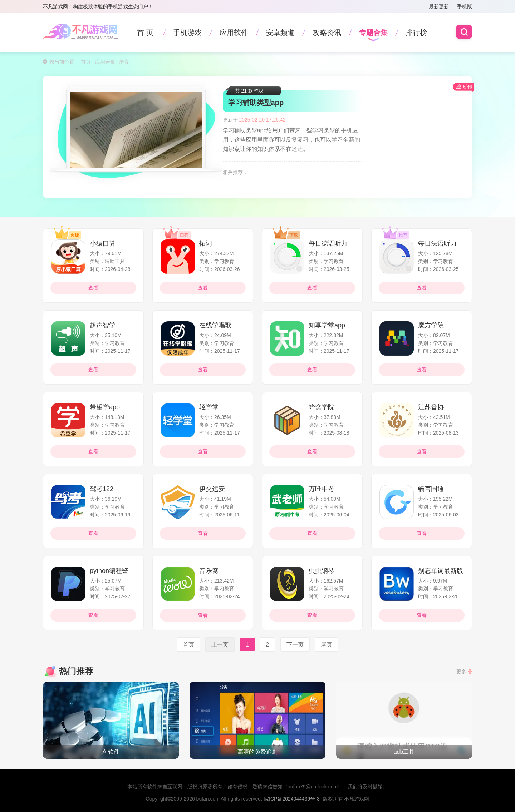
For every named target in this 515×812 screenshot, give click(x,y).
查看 (93, 288)
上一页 (220, 644)
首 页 (145, 33)
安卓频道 (280, 33)
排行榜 (416, 33)
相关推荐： (235, 172)
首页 (86, 62)
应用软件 (234, 33)
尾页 (327, 644)
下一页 (295, 644)
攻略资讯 (327, 33)
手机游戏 (187, 33)
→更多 (459, 672)
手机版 (465, 6)
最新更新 (439, 6)
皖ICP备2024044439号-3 (292, 799)
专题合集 (373, 33)
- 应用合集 (103, 62)
